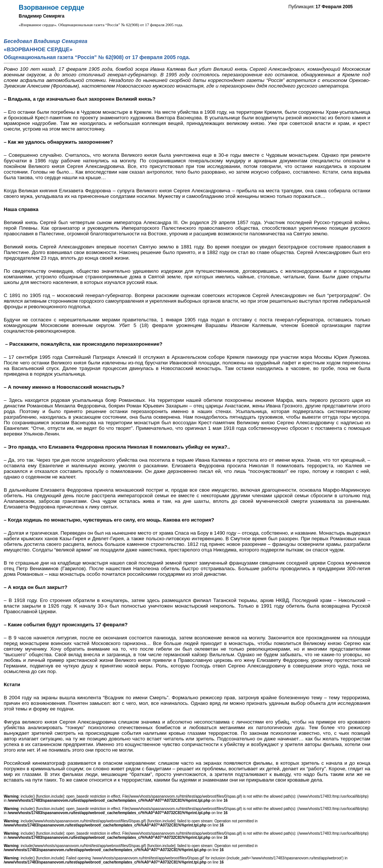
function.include (50, 796)
